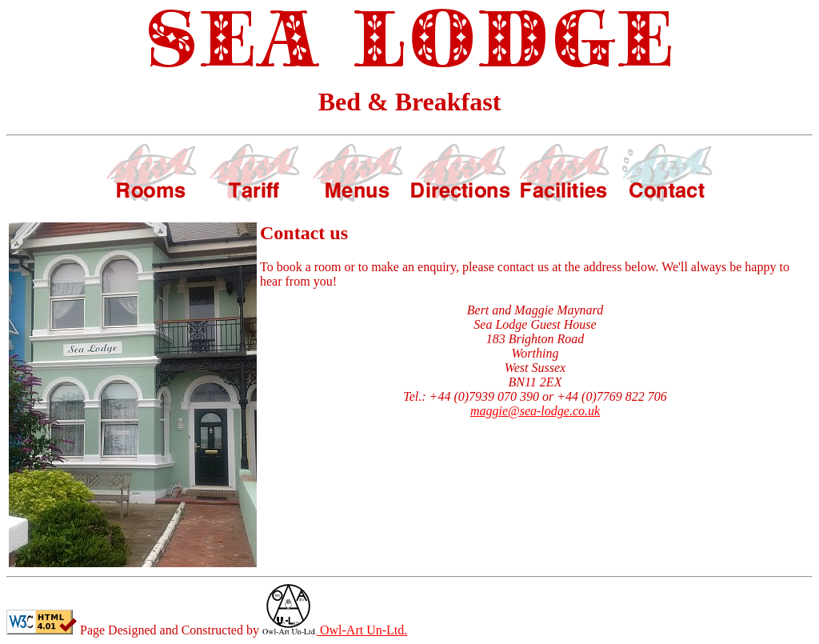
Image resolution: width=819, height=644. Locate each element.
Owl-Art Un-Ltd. (335, 630)
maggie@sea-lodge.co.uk (535, 411)
